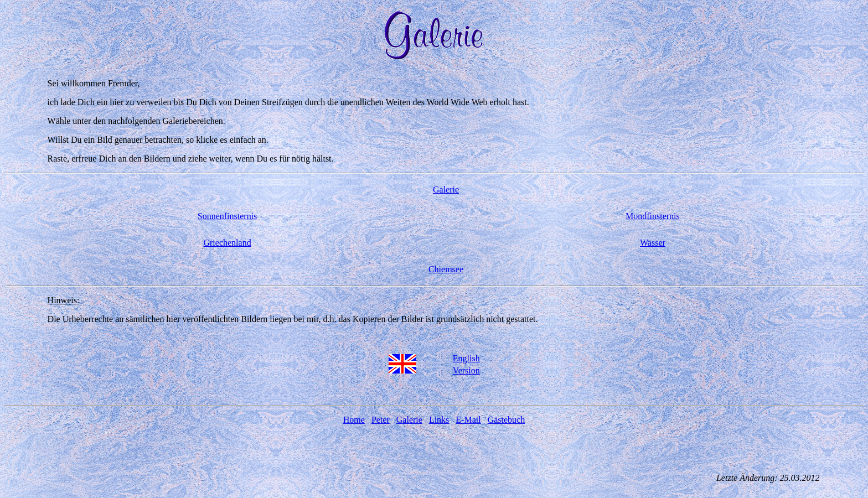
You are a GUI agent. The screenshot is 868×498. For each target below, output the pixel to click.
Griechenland (227, 243)
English (466, 358)
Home (354, 420)
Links (439, 420)
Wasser (653, 243)
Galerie (446, 190)
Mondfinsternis (653, 216)
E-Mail (468, 420)
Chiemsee (446, 269)
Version (466, 370)
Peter (381, 420)
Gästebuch (507, 420)
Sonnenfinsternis (228, 216)
